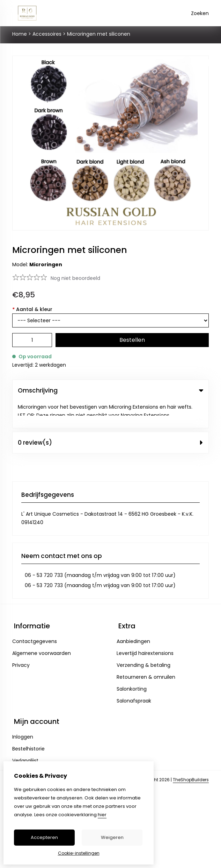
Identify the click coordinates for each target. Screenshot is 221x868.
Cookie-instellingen (79, 853)
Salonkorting (132, 662)
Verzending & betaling (143, 638)
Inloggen (23, 710)
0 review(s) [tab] (110, 416)
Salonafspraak (134, 674)
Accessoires (47, 34)
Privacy (21, 638)
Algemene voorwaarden (42, 626)
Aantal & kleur (32, 309)
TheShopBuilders (191, 753)
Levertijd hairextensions (145, 626)
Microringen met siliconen (99, 34)
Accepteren (44, 837)
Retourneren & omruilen (146, 650)
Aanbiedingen (133, 614)
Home (20, 34)
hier (102, 815)
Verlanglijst (25, 734)
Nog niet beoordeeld (75, 278)
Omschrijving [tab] (110, 390)
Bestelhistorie (28, 722)
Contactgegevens (35, 614)
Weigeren (112, 837)
